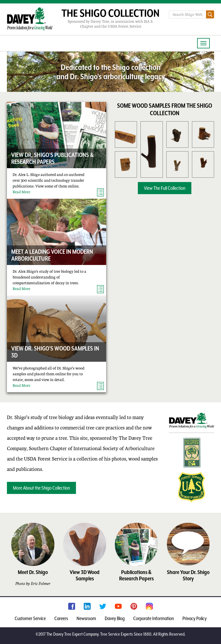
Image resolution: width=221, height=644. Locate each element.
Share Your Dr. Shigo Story (188, 575)
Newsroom (86, 618)
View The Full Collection (165, 188)
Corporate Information (154, 618)
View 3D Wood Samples (85, 575)
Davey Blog (115, 618)
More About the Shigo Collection (41, 488)
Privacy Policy (195, 618)
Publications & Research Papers (136, 575)
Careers (61, 618)
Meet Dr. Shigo (33, 572)
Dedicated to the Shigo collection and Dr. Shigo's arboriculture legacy (111, 72)
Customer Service (30, 618)
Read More (21, 192)
